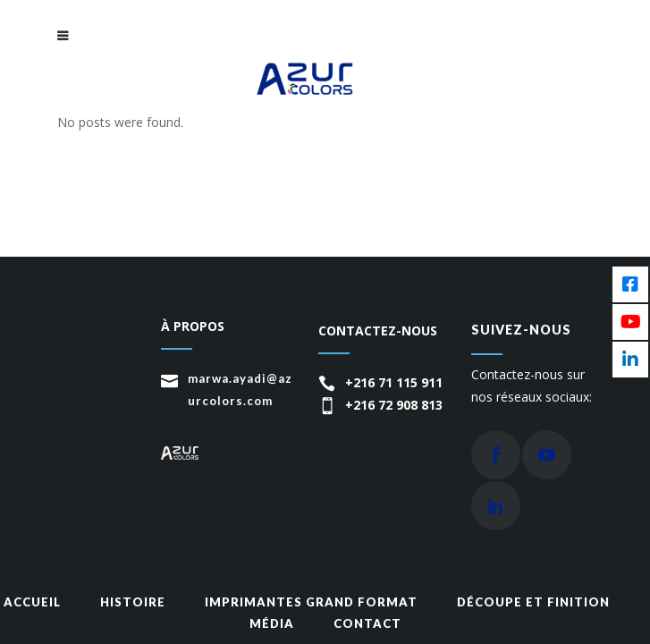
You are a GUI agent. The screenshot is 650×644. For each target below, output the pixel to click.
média (272, 623)
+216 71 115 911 (394, 382)
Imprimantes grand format (311, 602)
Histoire (133, 602)
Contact (367, 623)
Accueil (32, 602)
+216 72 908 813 (394, 405)
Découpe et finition (533, 602)
